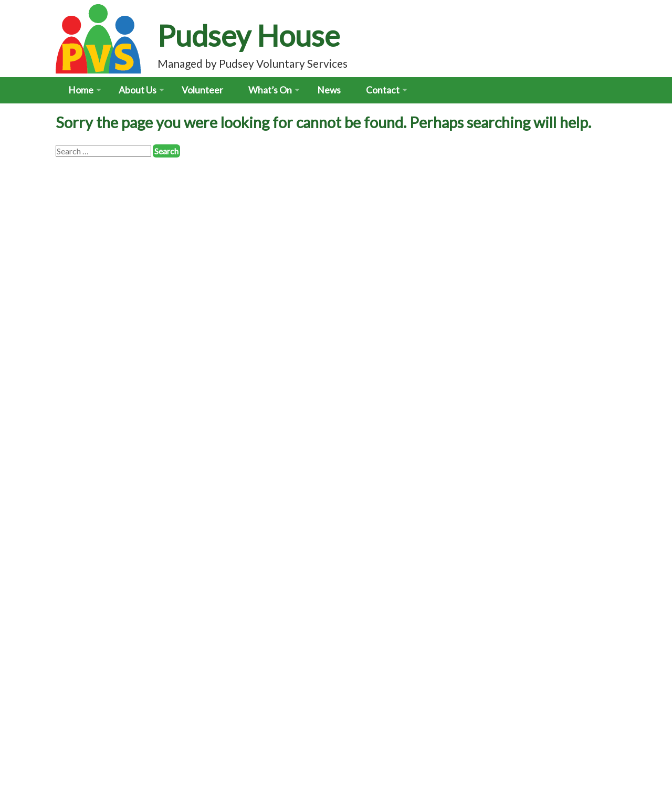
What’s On (270, 90)
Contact (383, 90)
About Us (138, 90)
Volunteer (202, 90)
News (329, 90)
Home (81, 90)
